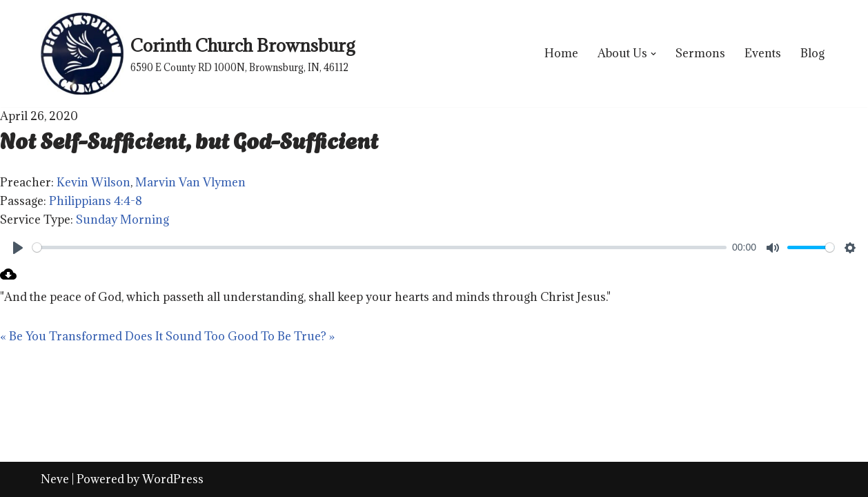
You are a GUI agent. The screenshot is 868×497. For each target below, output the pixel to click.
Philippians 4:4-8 (96, 201)
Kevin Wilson (93, 182)
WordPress (173, 479)
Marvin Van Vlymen (190, 182)
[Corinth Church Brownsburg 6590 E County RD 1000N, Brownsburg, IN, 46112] (198, 53)
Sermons (700, 53)
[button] (653, 54)
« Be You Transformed (61, 336)
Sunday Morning (122, 220)
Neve (55, 479)
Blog (812, 53)
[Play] (18, 248)
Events (763, 53)
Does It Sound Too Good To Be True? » (230, 336)
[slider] (379, 247)
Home (561, 53)
